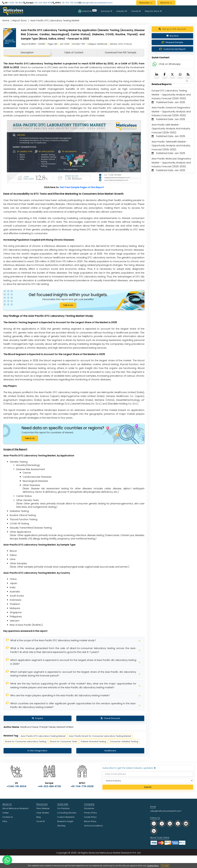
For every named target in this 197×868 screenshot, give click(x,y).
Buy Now (172, 36)
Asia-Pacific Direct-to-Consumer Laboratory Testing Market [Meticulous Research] (100, 736)
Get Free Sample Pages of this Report (82, 187)
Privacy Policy (90, 813)
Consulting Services (67, 813)
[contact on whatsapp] (7, 860)
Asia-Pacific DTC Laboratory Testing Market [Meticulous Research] (43, 736)
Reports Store (153, 11)
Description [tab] (27, 52)
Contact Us (8, 817)
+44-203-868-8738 (43, 3)
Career (6, 813)
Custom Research (66, 817)
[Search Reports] (187, 81)
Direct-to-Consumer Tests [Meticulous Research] (64, 741)
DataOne (87, 11)
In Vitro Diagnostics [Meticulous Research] (37, 751)
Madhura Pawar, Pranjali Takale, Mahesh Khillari (47, 727)
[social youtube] (186, 824)
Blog (39, 817)
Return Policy (90, 821)
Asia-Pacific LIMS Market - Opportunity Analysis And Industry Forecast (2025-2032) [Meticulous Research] (171, 129)
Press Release (43, 808)
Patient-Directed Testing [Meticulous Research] (93, 741)
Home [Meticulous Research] (6, 20)
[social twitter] (178, 824)
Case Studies (43, 813)
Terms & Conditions (93, 826)
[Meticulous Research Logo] (13, 11)
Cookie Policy (153, 866)
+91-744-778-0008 (70, 3)
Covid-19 (41, 821)
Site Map (61, 826)
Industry (122, 11)
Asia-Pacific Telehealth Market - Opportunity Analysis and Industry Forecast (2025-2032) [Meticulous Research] (171, 146)
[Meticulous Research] (74, 641)
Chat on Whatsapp (170, 64)
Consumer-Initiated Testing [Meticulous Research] (124, 741)
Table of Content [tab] (74, 52)
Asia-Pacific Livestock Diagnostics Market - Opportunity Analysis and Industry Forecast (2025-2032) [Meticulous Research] (171, 111)
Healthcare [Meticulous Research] (110, 751)
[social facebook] (162, 824)
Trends (136, 11)
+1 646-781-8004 (16, 3)
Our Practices (63, 808)
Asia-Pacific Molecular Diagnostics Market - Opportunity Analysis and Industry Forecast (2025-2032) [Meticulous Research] (171, 163)
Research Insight (65, 821)
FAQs (5, 821)
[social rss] (154, 831)
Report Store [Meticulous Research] (20, 20)
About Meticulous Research (16, 808)
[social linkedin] (170, 824)
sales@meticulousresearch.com (97, 3)
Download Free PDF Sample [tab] (121, 52)
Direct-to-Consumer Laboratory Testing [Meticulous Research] (26, 741)
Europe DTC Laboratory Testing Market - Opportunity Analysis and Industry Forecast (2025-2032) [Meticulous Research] (171, 95)
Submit (148, 787)
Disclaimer (89, 808)
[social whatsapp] (154, 824)
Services (107, 11)
